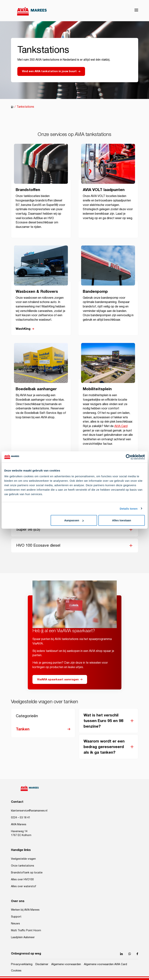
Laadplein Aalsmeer (23, 937)
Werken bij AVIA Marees (25, 910)
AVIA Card (121, 426)
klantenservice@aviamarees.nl (29, 811)
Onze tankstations (23, 866)
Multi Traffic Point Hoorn (26, 931)
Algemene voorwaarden (66, 964)
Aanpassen (74, 520)
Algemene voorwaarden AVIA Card (105, 964)
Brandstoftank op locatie (27, 873)
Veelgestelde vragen (23, 859)
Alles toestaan (122, 520)
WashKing (23, 329)
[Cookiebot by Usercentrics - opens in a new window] (128, 457)
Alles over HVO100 (22, 880)
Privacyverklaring (22, 964)
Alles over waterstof (24, 886)
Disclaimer (42, 964)
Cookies (16, 971)
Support (16, 917)
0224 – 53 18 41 (21, 818)
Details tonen (129, 508)
